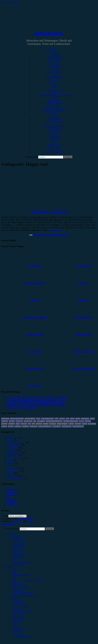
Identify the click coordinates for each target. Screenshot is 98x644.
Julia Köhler (55, 137)
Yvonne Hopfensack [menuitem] (22, 637)
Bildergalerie (55, 80)
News (9, 466)
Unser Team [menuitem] (18, 601)
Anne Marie (5, 419)
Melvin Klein (55, 149)
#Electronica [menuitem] (18, 590)
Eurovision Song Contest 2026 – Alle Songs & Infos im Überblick (37, 397)
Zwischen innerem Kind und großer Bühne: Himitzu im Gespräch (37, 400)
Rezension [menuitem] (17, 536)
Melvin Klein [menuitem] (19, 634)
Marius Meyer (55, 144)
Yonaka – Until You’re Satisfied (21, 408)
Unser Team (55, 116)
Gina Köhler (55, 131)
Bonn (68, 419)
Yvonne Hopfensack (55, 152)
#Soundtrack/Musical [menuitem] (22, 593)
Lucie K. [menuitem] (17, 624)
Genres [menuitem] (10, 567)
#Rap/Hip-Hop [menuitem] (19, 585)
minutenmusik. (49, 33)
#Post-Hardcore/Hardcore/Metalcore (55, 95)
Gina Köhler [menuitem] (18, 616)
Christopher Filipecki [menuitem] (22, 611)
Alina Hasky (55, 119)
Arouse (30, 521)
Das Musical (85, 419)
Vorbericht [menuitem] (17, 539)
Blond (57, 419)
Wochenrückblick (15, 479)
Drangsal (12, 421)
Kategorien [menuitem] (12, 534)
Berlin (38, 419)
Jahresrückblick (55, 70)
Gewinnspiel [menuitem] (18, 552)
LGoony (46, 424)
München (78, 424)
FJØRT (81, 421)
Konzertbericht (55, 57)
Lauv (34, 424)
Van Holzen (33, 426)
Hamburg (88, 421)
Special (55, 75)
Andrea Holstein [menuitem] (20, 606)
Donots (92, 419)
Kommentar (55, 72)
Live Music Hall (62, 424)
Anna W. (55, 124)
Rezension (55, 52)
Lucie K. (55, 139)
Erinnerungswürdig (55, 77)
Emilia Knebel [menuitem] (19, 614)
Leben (10, 461)
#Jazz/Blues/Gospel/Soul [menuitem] (24, 596)
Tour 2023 (25, 426)
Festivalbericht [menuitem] (19, 544)
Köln (29, 424)
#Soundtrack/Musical (55, 108)
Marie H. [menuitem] (17, 626)
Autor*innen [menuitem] (13, 598)
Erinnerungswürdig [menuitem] (21, 562)
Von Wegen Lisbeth (45, 426)
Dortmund (5, 421)
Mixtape (11, 463)
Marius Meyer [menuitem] (19, 629)
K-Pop (18, 424)
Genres (52, 83)
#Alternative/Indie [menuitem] (21, 575)
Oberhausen (92, 424)
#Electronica (55, 106)
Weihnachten (57, 426)
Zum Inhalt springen (10, 2)
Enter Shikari (28, 421)
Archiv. (4, 516)
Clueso (78, 419)
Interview (55, 65)
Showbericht (55, 62)
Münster (84, 424)
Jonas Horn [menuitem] (18, 619)
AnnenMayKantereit (17, 419)
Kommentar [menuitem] (18, 557)
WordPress (17, 521)
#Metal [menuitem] (16, 578)
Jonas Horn (55, 134)
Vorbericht (55, 54)
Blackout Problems (47, 419)
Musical (71, 424)
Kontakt (11, 502)
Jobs (9, 497)
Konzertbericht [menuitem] (19, 542)
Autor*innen (52, 113)
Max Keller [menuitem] (18, 632)
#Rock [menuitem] (16, 570)
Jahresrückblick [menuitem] (20, 554)
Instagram (12, 424)
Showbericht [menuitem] (18, 547)
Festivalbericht (55, 59)
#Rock (55, 85)
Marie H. (55, 142)
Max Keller (55, 147)
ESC (35, 421)
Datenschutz (12, 489)
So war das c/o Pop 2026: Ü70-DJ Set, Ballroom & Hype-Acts (35, 402)
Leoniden (39, 424)
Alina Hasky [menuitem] (18, 603)
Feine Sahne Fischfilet (71, 421)
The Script (18, 426)
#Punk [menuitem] (15, 583)
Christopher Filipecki (55, 126)
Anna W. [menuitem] (17, 608)
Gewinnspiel (55, 67)
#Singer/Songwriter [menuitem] (21, 588)
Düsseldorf (19, 421)
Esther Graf (41, 421)
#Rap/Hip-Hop (55, 101)
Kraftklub (24, 424)
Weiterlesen (56, 230)
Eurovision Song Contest (54, 421)
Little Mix (53, 424)
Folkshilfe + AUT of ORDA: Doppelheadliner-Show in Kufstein (36, 405)
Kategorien (52, 49)
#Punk (55, 98)
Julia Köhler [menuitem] (18, 621)
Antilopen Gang (30, 419)
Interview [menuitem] (17, 549)
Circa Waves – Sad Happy (49, 212)
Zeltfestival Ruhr (78, 426)
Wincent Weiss (67, 426)
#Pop (55, 88)
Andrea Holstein (55, 121)
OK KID (4, 426)
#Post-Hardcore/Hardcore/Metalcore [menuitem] (29, 580)
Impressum (12, 495)
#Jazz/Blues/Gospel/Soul (55, 111)
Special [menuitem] (16, 560)
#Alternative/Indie (55, 90)
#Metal (55, 93)
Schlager (11, 426)
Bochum (62, 419)
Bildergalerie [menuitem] (18, 565)
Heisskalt (4, 424)
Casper (72, 419)
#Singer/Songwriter (55, 103)
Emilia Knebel (55, 129)
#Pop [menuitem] (15, 572)
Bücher (10, 440)
